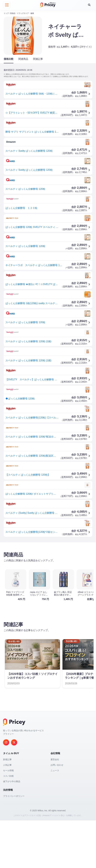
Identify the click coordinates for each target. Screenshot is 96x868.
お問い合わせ (57, 765)
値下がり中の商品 (12, 781)
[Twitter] (14, 742)
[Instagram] (6, 742)
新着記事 (7, 759)
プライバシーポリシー (14, 796)
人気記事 (7, 765)
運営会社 (55, 759)
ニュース (55, 770)
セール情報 (8, 770)
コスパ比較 (8, 776)
